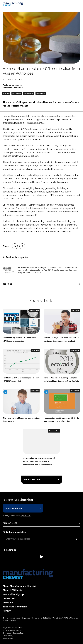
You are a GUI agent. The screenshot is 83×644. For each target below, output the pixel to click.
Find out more (10, 523)
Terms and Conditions (15, 607)
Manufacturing (34, 310)
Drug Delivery (17, 93)
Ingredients (76, 310)
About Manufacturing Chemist (19, 586)
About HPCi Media (12, 590)
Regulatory (6, 93)
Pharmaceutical (29, 93)
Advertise (8, 603)
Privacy (7, 611)
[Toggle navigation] (79, 4)
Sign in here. (26, 516)
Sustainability (75, 351)
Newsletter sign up (13, 594)
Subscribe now (32, 480)
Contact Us (9, 598)
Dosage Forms (41, 93)
